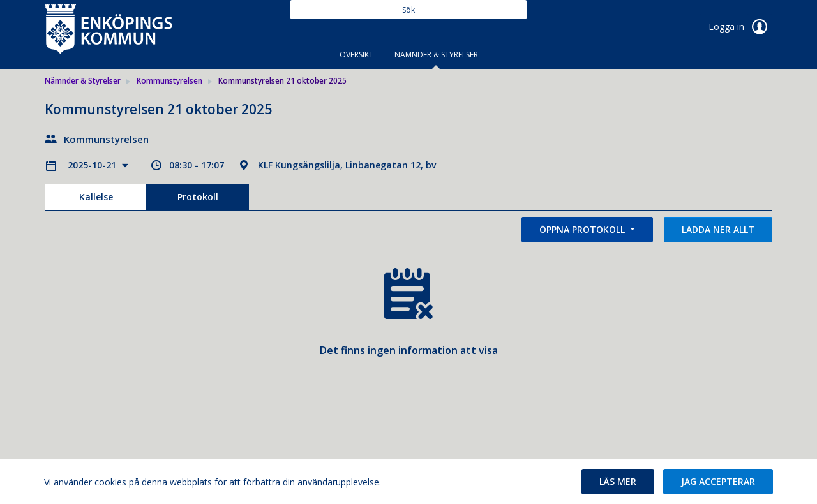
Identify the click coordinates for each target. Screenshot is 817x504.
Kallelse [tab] (96, 197)
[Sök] (408, 10)
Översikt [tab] (356, 55)
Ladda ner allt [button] (718, 229)
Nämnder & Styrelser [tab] (436, 55)
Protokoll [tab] (198, 197)
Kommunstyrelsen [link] (169, 81)
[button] (618, 482)
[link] (109, 28)
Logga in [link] (740, 27)
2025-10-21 (93, 165)
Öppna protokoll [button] (583, 229)
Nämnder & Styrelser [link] (83, 81)
